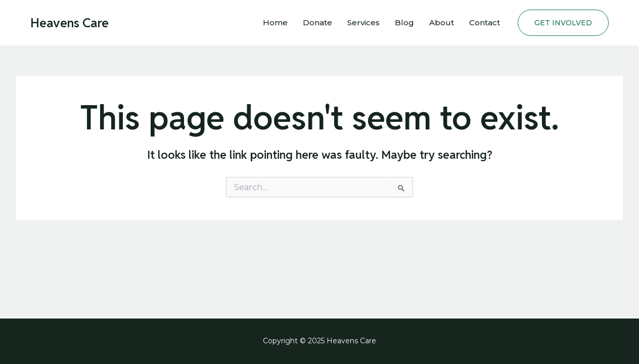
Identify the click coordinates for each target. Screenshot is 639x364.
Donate (317, 22)
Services (363, 22)
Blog (404, 22)
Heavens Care (70, 23)
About (442, 22)
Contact (485, 22)
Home (275, 22)
